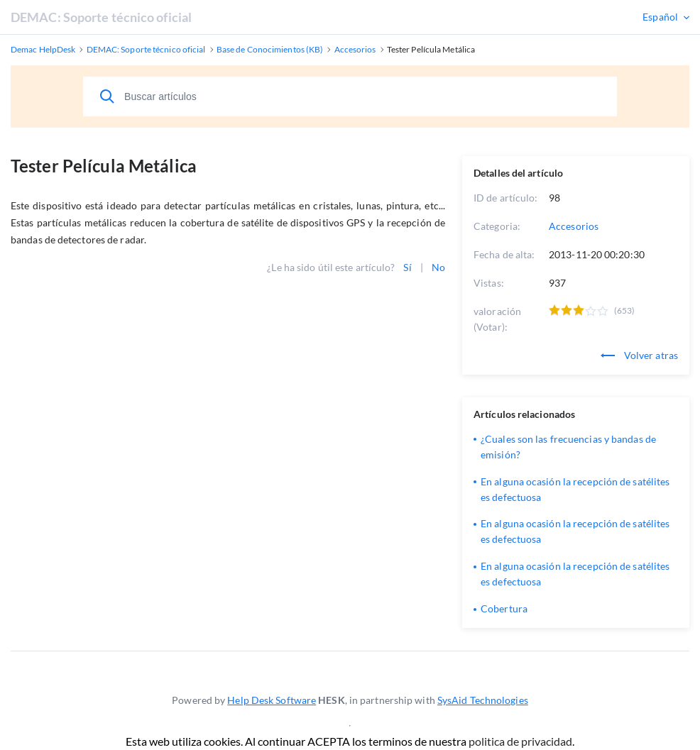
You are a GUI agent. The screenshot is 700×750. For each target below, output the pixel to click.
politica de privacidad (520, 741)
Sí (407, 267)
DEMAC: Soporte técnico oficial (101, 17)
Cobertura (504, 608)
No (438, 267)
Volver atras (639, 355)
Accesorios (574, 226)
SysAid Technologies (483, 700)
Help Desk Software (272, 700)
